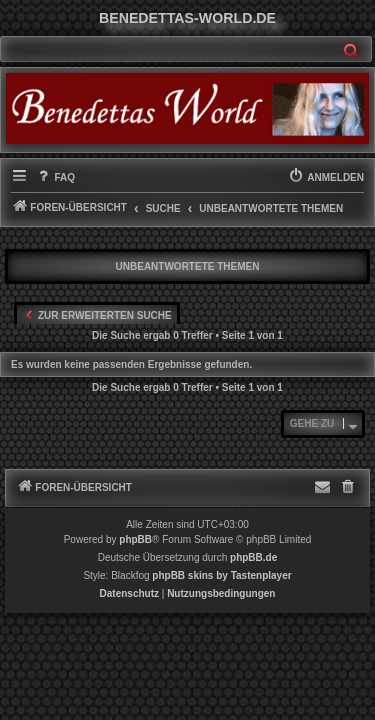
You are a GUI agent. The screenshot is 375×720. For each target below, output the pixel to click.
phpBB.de (253, 557)
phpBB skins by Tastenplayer (221, 575)
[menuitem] (55, 178)
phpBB (135, 539)
